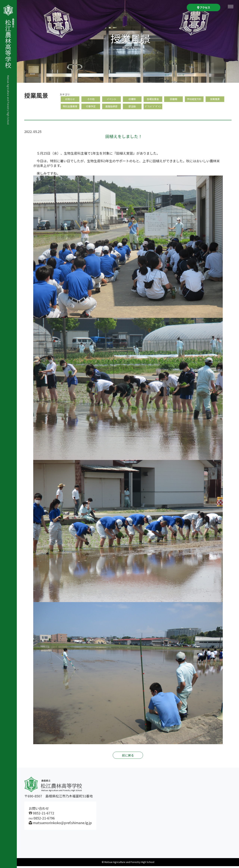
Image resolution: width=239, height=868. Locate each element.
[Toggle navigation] (231, 7)
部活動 (132, 108)
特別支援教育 (70, 108)
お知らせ (70, 99)
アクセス (204, 7)
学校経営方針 (194, 99)
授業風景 (215, 99)
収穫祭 (132, 99)
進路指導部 (111, 108)
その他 (91, 99)
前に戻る (128, 757)
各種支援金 (153, 99)
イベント (111, 99)
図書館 (173, 99)
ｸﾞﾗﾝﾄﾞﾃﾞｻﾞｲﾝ (153, 108)
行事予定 (91, 108)
